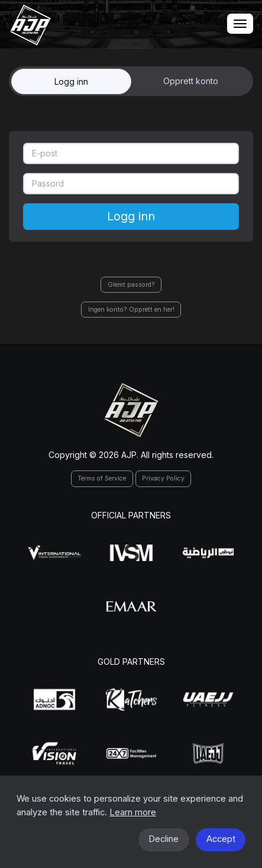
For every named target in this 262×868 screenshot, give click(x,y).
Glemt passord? (131, 285)
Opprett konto (191, 81)
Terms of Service (102, 478)
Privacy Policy (163, 478)
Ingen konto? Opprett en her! (131, 310)
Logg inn (71, 81)
